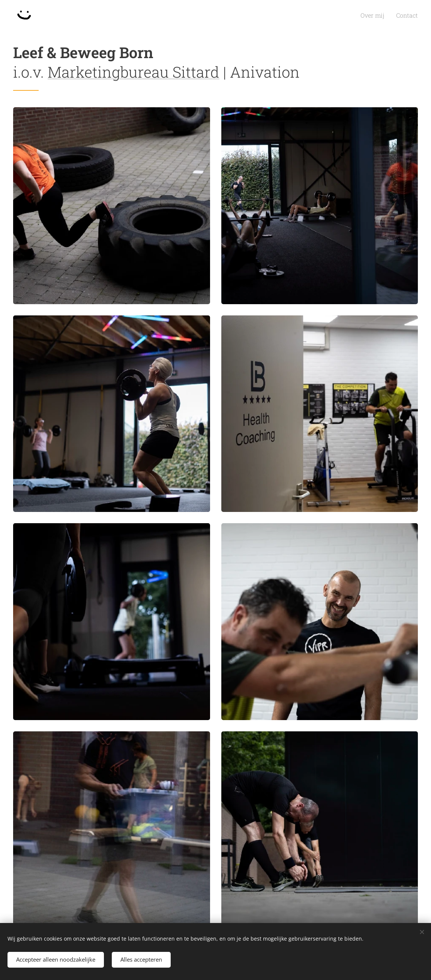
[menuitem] (378, 15)
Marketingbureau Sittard (134, 72)
